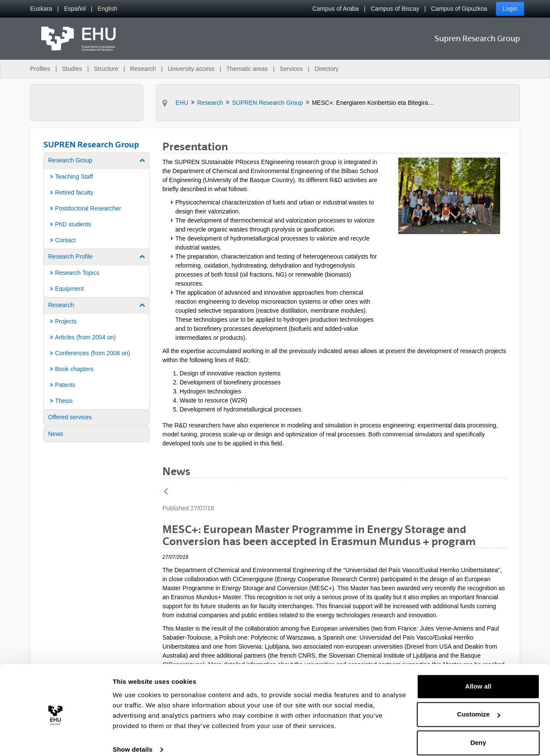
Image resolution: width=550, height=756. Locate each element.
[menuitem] (41, 9)
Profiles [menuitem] (40, 69)
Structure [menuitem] (106, 69)
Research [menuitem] (143, 69)
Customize (479, 704)
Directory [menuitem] (327, 69)
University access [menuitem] (191, 69)
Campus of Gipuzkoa (459, 9)
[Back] (166, 492)
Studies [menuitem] (72, 69)
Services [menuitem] (291, 69)
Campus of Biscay (395, 9)
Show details (133, 739)
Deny (478, 732)
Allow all (478, 676)
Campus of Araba (336, 9)
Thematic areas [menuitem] (247, 69)
